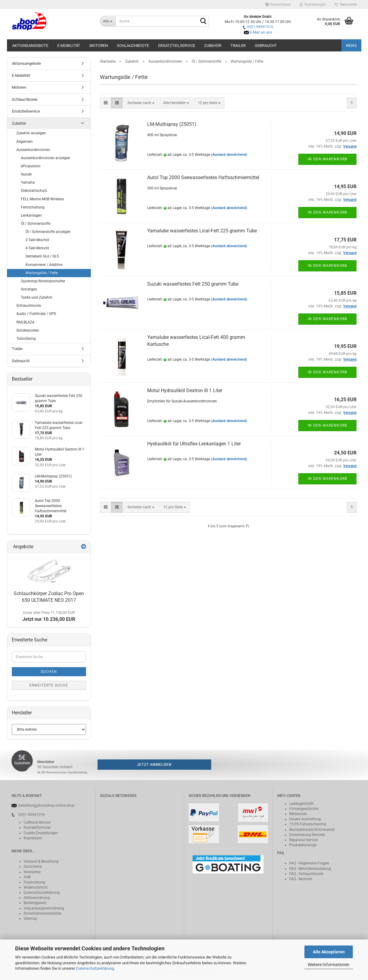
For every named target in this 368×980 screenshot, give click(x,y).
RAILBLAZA (25, 322)
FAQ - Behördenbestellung (310, 869)
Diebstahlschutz (34, 191)
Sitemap (30, 919)
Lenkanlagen (31, 215)
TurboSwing (26, 339)
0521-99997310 (260, 27)
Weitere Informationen (329, 965)
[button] (278, 5)
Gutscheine (33, 867)
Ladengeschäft (301, 804)
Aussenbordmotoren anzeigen (46, 158)
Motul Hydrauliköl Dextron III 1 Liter (185, 390)
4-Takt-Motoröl (37, 248)
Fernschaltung (33, 207)
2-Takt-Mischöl (37, 240)
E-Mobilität (69, 46)
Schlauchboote (133, 46)
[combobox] (141, 103)
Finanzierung (34, 882)
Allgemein (25, 142)
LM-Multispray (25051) (172, 124)
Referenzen (298, 814)
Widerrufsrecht (36, 887)
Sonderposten (28, 330)
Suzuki (26, 174)
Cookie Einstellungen (41, 833)
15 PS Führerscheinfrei (308, 824)
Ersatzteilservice (177, 46)
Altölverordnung (37, 898)
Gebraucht (266, 46)
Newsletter (32, 872)
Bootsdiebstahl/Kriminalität (312, 830)
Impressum (33, 838)
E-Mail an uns (261, 32)
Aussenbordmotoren (33, 150)
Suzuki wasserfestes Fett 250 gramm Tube (193, 284)
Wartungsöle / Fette (42, 273)
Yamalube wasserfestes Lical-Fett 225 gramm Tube (202, 231)
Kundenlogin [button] (313, 5)
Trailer (238, 46)
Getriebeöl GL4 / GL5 (42, 256)
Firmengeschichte (304, 809)
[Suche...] (108, 21)
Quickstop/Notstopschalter (43, 281)
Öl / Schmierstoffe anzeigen (48, 232)
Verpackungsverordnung (44, 908)
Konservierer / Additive (44, 265)
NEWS (351, 46)
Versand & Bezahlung (41, 861)
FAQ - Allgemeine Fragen (309, 863)
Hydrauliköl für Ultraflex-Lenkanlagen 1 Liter (194, 444)
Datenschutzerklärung (95, 968)
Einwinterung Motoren (307, 835)
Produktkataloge (303, 845)
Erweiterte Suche (49, 685)
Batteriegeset (34, 903)
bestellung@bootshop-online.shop (46, 805)
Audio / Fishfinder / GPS (36, 314)
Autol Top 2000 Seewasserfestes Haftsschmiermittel (203, 177)
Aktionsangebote (30, 46)
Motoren (99, 46)
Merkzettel (346, 5)
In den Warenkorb (327, 159)
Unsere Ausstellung (305, 819)
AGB (27, 877)
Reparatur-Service (303, 840)
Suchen (49, 672)
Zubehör (213, 46)
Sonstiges (29, 289)
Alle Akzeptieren (329, 952)
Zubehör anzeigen (31, 133)
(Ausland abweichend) (229, 155)
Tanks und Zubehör (37, 297)
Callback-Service (37, 822)
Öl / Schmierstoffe (36, 224)
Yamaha (28, 182)
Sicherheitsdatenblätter (43, 913)
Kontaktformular (37, 828)
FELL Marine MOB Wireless (42, 199)
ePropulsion (31, 166)
